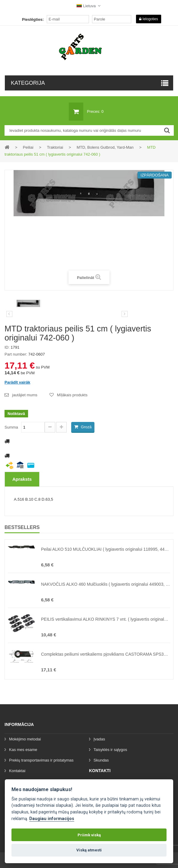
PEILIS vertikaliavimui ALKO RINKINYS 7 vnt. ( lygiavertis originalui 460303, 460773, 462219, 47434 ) (106, 619)
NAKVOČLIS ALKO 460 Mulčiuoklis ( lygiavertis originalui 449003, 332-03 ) (106, 584)
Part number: (16, 354)
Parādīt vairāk (17, 382)
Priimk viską (89, 835)
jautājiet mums (25, 395)
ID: (7, 347)
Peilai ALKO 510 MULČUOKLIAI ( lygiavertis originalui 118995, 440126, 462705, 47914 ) (106, 549)
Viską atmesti (89, 850)
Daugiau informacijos (52, 819)
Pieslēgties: (33, 19)
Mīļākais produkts (72, 395)
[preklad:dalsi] (125, 314)
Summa (11, 427)
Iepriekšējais (9, 314)
